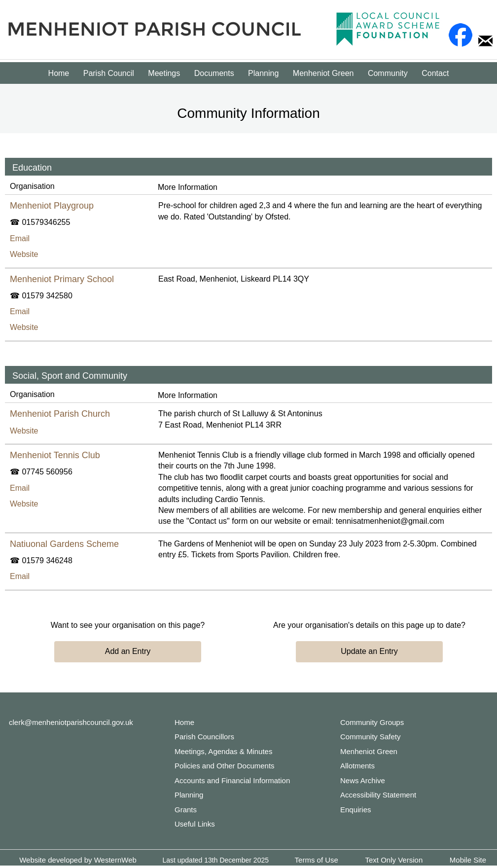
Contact (435, 73)
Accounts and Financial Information (232, 780)
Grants (186, 810)
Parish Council (109, 73)
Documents (214, 73)
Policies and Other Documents (225, 766)
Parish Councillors (204, 737)
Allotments (357, 766)
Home (59, 73)
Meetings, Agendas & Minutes (223, 751)
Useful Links (195, 824)
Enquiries (356, 810)
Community (388, 73)
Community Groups (372, 722)
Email (20, 238)
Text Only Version (394, 860)
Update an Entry (369, 651)
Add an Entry (128, 651)
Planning (263, 73)
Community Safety (371, 737)
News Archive (363, 780)
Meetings (164, 73)
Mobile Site (468, 860)
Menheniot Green (323, 73)
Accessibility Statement (378, 795)
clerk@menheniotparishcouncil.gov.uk (71, 722)
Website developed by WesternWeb (78, 860)
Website (24, 254)
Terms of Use (317, 860)
